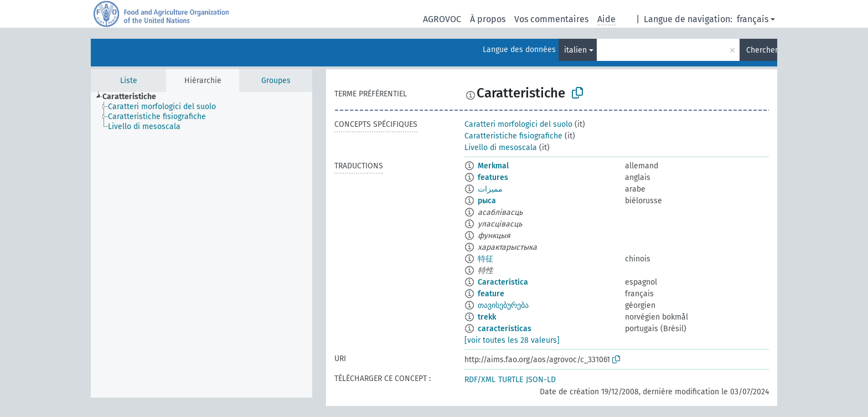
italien (575, 50)
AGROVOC (442, 19)
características (505, 329)
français (753, 19)
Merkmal (493, 166)
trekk (487, 317)
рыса (487, 201)
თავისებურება (503, 305)
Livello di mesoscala (501, 148)
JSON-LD (541, 380)
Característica (503, 282)
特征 (485, 259)
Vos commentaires (551, 19)
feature (491, 294)
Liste (129, 81)
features (493, 177)
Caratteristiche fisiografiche (513, 136)
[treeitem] (134, 97)
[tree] (201, 245)
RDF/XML (480, 380)
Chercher (762, 50)
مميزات (490, 189)
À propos (488, 19)
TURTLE (511, 380)
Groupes (276, 81)
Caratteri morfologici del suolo (518, 124)
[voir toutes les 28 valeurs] (512, 340)
